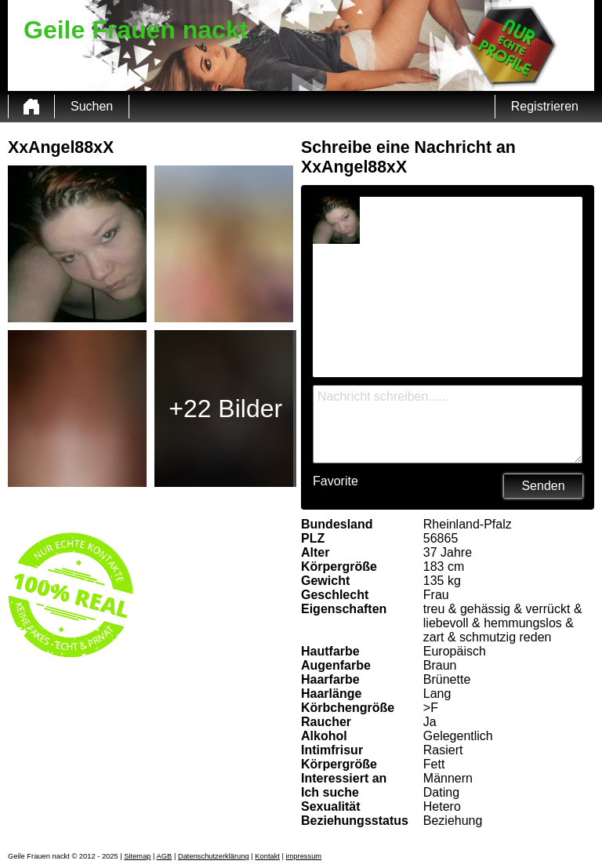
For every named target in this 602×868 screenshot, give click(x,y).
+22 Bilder (225, 409)
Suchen (92, 106)
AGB (165, 856)
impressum (304, 856)
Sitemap (137, 856)
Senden (543, 486)
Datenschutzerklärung (214, 856)
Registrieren (545, 106)
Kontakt (267, 856)
